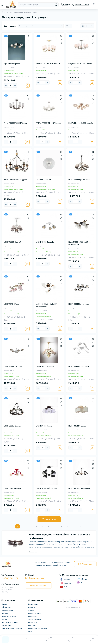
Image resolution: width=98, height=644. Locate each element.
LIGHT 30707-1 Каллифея (79, 488)
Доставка (32, 607)
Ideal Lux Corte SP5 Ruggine (15, 180)
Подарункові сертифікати (38, 628)
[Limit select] (68, 26)
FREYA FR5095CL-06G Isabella (81, 123)
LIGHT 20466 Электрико (79, 367)
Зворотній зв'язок (35, 619)
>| (80, 526)
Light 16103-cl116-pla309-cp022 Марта (47, 305)
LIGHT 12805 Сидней (12, 242)
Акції (30, 631)
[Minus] (6, 85)
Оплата (31, 610)
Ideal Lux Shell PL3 (44, 180)
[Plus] (15, 85)
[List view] (87, 26)
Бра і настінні (6, 625)
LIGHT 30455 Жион (44, 426)
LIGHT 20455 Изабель (45, 367)
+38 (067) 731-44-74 (10, 578)
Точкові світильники (9, 616)
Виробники (32, 625)
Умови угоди (33, 604)
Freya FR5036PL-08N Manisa (15, 123)
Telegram (82, 579)
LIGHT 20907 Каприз (12, 426)
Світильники (6, 607)
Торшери (5, 613)
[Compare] (28, 43)
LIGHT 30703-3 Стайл (13, 488)
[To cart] (27, 85)
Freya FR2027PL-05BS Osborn (48, 64)
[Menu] (3, 5)
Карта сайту (33, 622)
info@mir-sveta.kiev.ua (34, 578)
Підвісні (4, 604)
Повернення (33, 616)
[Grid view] (83, 26)
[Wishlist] (28, 39)
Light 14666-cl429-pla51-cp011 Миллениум (81, 243)
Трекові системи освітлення (12, 628)
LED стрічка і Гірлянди (10, 622)
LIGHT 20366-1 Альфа (13, 367)
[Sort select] (41, 26)
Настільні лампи (7, 610)
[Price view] (91, 26)
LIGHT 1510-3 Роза (11, 304)
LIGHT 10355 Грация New (79, 180)
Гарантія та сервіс (35, 613)
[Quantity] (10, 85)
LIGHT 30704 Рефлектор (46, 488)
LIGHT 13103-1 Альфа (45, 242)
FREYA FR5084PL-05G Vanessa (48, 123)
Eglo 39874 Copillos (12, 64)
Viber (81, 583)
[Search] (56, 5)
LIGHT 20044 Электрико (79, 304)
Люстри (9, 12)
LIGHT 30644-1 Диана (77, 426)
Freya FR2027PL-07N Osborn (80, 64)
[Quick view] (28, 36)
